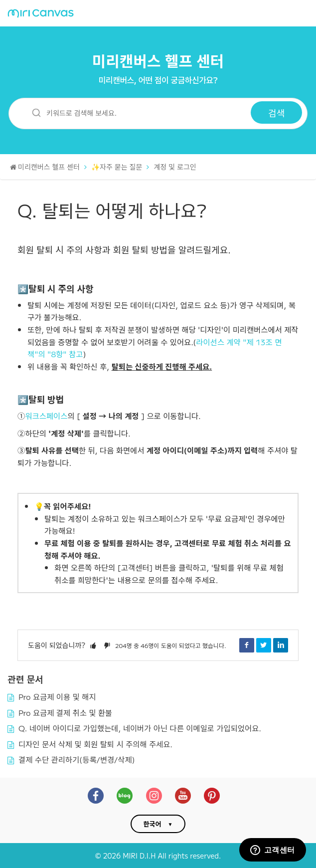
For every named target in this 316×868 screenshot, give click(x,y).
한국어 (153, 824)
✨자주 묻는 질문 (117, 167)
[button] (93, 645)
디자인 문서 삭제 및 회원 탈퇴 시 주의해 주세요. (95, 744)
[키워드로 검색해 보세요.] (136, 112)
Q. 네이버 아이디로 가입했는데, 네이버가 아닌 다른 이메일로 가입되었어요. (140, 728)
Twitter (264, 645)
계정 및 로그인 (175, 167)
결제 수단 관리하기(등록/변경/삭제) (77, 759)
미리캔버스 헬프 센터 (158, 60)
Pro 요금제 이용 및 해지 (57, 696)
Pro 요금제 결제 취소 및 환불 (65, 712)
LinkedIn (281, 645)
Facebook (247, 645)
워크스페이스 (46, 416)
